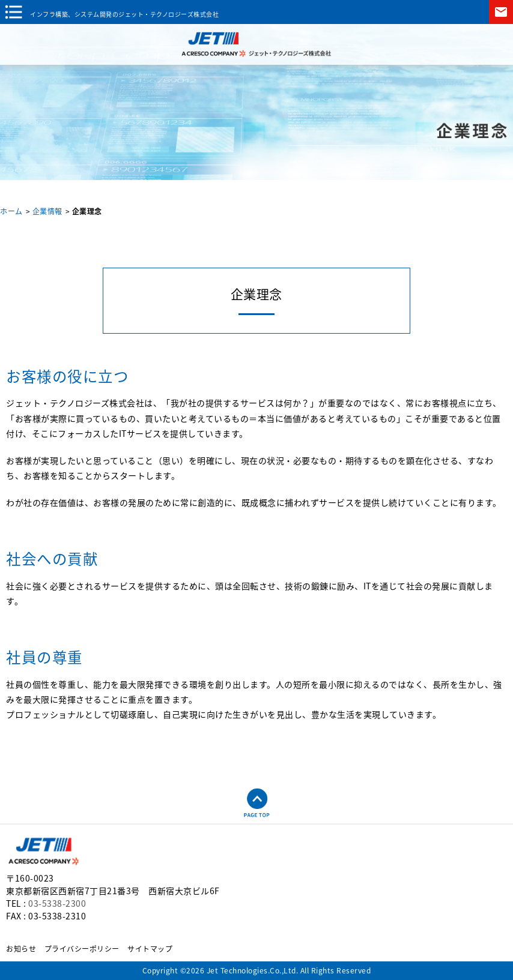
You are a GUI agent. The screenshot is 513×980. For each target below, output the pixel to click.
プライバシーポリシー (82, 949)
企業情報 (47, 211)
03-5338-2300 (57, 903)
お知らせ (21, 949)
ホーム (11, 211)
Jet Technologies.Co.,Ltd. (253, 970)
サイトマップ (150, 949)
